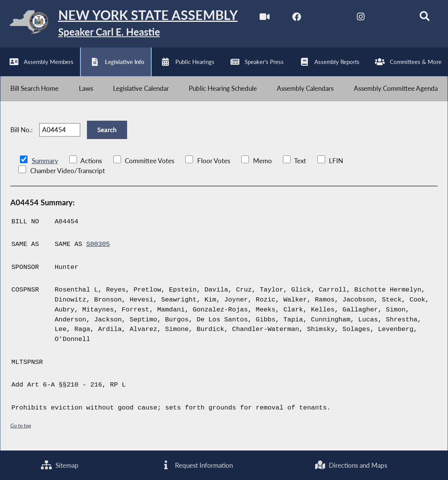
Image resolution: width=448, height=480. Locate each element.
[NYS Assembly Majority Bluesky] (393, 19)
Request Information (197, 465)
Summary (45, 161)
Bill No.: (21, 130)
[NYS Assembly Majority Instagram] (361, 19)
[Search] (424, 19)
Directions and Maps (351, 465)
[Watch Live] (264, 19)
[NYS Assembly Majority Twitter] (329, 19)
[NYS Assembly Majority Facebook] (297, 19)
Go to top (21, 426)
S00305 (98, 245)
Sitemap (60, 465)
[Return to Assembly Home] (119, 24)
